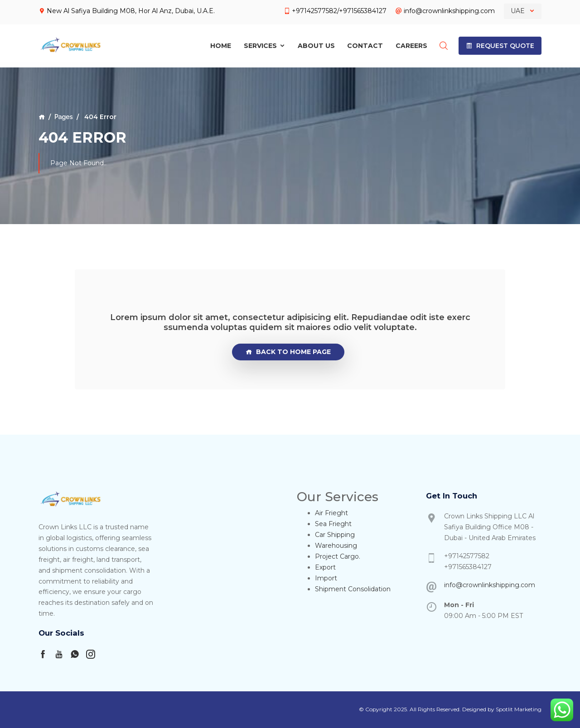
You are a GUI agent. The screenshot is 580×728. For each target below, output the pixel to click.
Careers (411, 43)
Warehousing (336, 546)
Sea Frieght (333, 524)
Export (325, 567)
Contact (365, 43)
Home (221, 43)
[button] (500, 43)
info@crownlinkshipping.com (490, 585)
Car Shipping (335, 535)
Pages (64, 117)
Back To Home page (288, 352)
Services (265, 43)
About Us (316, 43)
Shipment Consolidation (353, 589)
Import (326, 578)
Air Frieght (331, 513)
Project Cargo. (338, 556)
